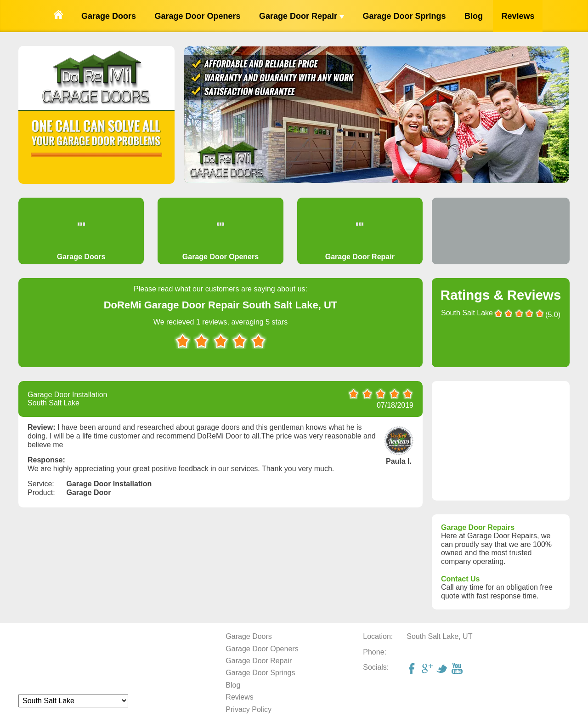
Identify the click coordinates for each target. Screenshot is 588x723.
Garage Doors (109, 16)
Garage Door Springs (404, 16)
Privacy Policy (249, 709)
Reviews (518, 16)
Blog (474, 16)
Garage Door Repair (302, 16)
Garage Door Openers (197, 16)
